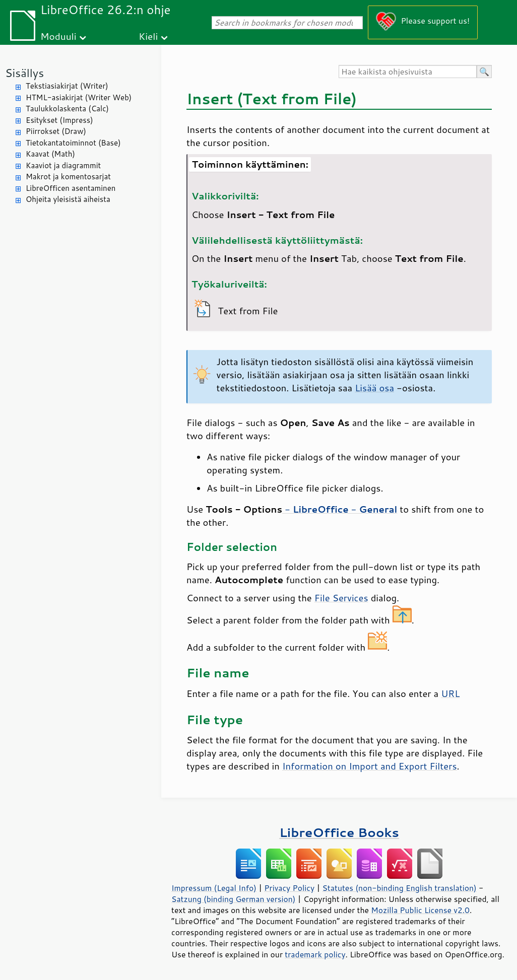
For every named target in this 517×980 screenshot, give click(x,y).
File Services (341, 598)
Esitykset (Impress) (59, 120)
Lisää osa (374, 388)
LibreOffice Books (339, 832)
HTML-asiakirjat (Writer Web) (79, 97)
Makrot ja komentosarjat (68, 177)
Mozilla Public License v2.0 (420, 910)
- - (340, 509)
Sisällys (24, 73)
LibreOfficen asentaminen (71, 188)
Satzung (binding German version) (234, 899)
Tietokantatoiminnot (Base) (73, 143)
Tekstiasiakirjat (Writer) (67, 86)
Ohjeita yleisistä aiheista (68, 199)
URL (450, 693)
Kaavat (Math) (50, 154)
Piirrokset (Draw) (56, 131)
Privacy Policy (289, 888)
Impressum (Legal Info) (214, 888)
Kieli (148, 36)
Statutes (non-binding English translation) (399, 888)
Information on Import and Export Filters (370, 766)
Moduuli (58, 36)
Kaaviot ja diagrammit (63, 165)
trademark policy (315, 954)
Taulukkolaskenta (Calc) (67, 109)
